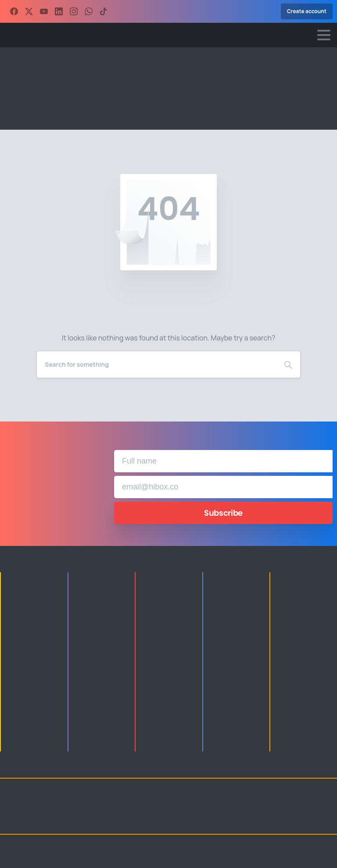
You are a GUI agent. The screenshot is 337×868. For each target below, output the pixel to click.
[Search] (157, 365)
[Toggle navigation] (324, 35)
